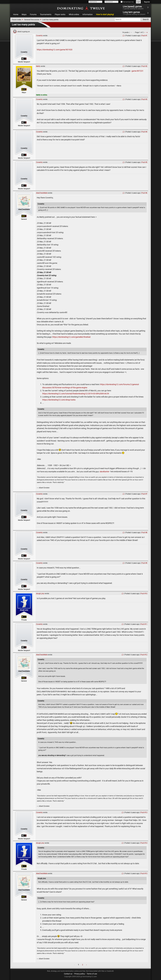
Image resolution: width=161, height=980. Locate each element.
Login (138, 2)
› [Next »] (86, 965)
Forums (33, 14)
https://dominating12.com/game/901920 (55, 50)
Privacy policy (80, 974)
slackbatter (104, 472)
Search (146, 19)
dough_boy (24, 610)
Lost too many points (50, 20)
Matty (24, 83)
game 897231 (138, 71)
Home (16, 14)
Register (147, 2)
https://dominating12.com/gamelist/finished (71, 337)
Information (88, 14)
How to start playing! (105, 14)
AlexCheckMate (24, 209)
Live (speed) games (135, 7)
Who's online (74, 14)
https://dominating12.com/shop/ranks (59, 400)
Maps (24, 14)
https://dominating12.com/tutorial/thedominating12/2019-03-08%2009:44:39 (76, 394)
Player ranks (60, 14)
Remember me (127, 2)
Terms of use (92, 974)
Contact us (68, 974)
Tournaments (46, 14)
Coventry (24, 52)
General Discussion (32, 20)
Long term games (136, 13)
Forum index (17, 20)
